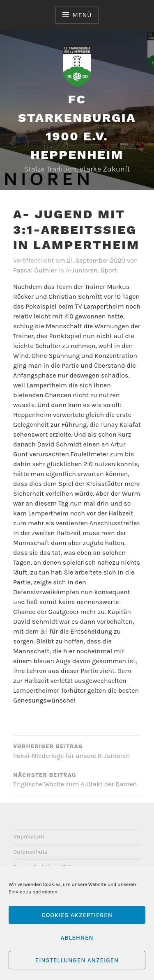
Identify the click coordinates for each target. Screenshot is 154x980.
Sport (109, 270)
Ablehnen (77, 938)
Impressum (29, 837)
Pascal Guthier (35, 270)
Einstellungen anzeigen (77, 960)
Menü (82, 15)
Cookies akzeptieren (77, 915)
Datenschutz (30, 852)
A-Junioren (82, 270)
